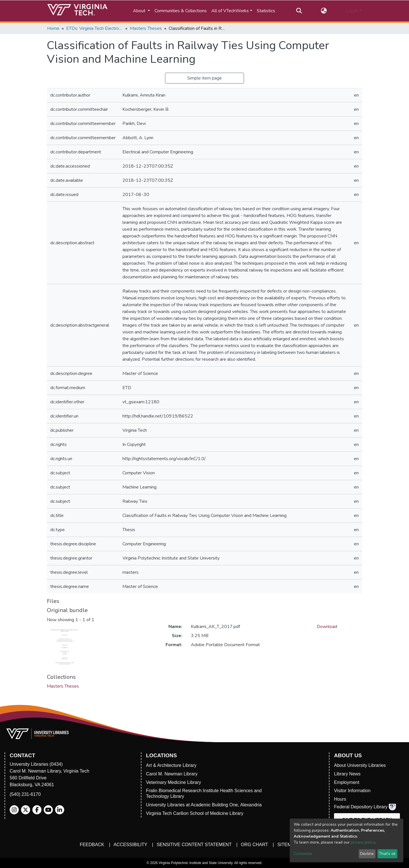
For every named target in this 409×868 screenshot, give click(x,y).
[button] (324, 11)
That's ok (387, 854)
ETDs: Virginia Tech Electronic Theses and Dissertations (95, 28)
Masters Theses (146, 28)
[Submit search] (299, 11)
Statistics (266, 11)
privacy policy (363, 842)
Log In (352, 11)
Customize (303, 854)
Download (327, 627)
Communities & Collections (181, 11)
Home (53, 28)
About (140, 11)
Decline (367, 854)
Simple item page (204, 78)
